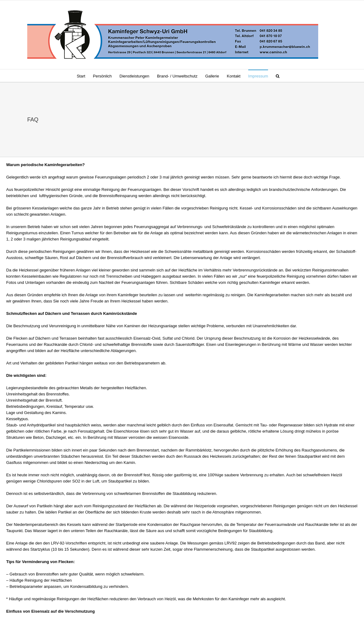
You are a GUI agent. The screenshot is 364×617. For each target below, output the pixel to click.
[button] (278, 76)
